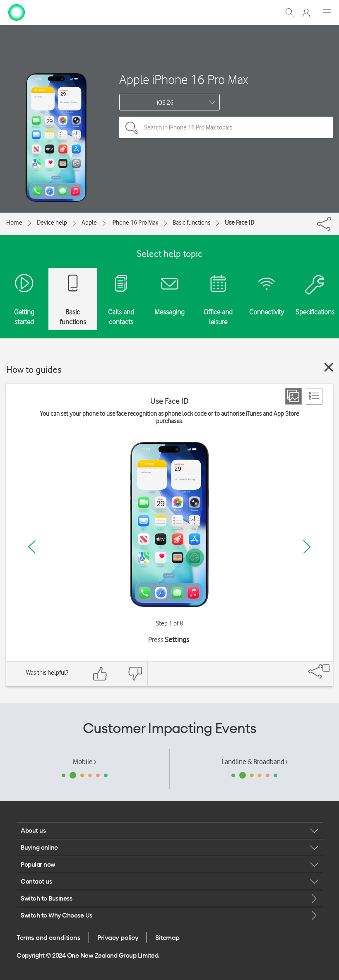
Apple (89, 223)
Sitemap (167, 937)
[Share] (332, 222)
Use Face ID (239, 223)
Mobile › (84, 762)
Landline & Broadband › (255, 762)
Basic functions (191, 223)
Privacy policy (118, 937)
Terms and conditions (48, 937)
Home (14, 223)
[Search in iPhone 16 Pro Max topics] (226, 127)
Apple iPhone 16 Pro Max (184, 79)
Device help (52, 223)
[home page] (17, 12)
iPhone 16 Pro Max (135, 223)
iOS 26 (165, 103)
